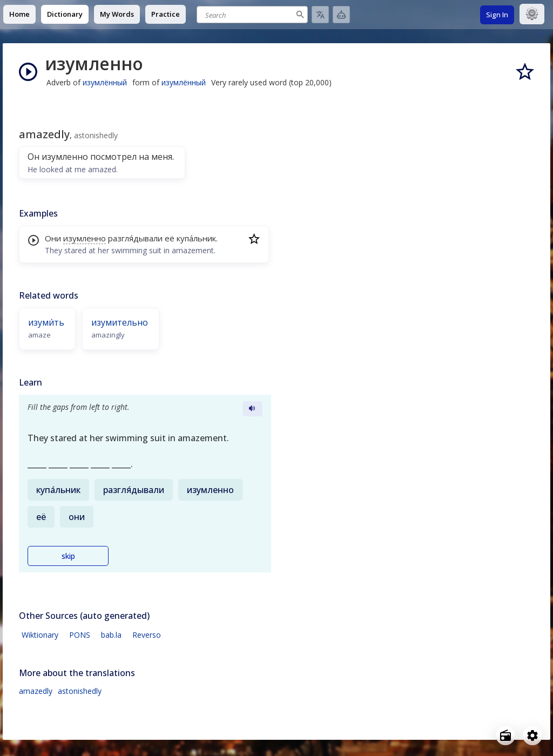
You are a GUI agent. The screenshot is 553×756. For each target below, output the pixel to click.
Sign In (497, 15)
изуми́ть (46, 322)
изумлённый (105, 82)
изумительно (120, 322)
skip (68, 556)
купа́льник (196, 238)
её (170, 238)
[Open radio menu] (505, 735)
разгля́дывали (135, 238)
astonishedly (80, 691)
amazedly (36, 691)
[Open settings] (532, 735)
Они (53, 238)
